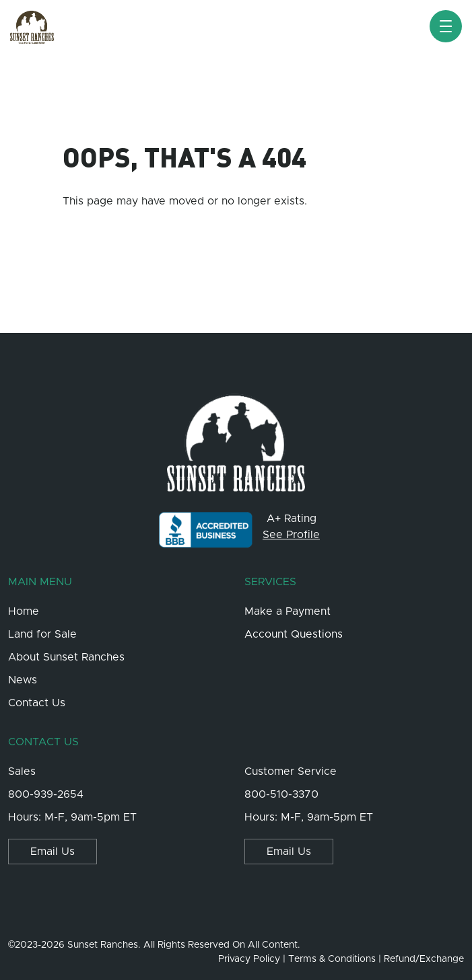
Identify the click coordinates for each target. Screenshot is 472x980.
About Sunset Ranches (66, 657)
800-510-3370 (281, 794)
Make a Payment (288, 611)
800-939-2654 (46, 794)
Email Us (53, 852)
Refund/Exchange (424, 959)
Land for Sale (42, 634)
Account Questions (294, 634)
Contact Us (37, 703)
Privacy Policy (249, 959)
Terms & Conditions (332, 959)
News (23, 680)
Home (24, 611)
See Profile (291, 535)
